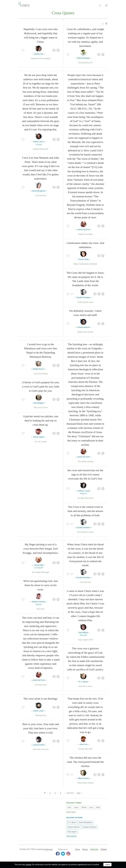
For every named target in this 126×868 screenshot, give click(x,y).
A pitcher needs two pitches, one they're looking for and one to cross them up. (41, 420)
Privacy (85, 849)
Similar (84, 461)
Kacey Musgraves (86, 822)
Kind (41, 196)
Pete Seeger (45, 572)
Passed (91, 783)
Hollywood (35, 58)
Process (81, 749)
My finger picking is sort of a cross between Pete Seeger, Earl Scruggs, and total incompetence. (41, 549)
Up (36, 441)
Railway (45, 374)
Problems (85, 532)
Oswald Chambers (89, 827)
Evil (79, 498)
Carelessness (84, 264)
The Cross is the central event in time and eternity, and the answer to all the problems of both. (85, 511)
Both (47, 149)
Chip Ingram (72, 832)
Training (81, 63)
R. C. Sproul (72, 822)
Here (34, 749)
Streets (80, 332)
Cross (86, 234)
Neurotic (91, 332)
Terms (77, 849)
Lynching (90, 461)
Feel (45, 196)
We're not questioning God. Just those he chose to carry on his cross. (41, 585)
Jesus (91, 302)
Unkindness (93, 264)
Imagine (85, 640)
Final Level (48, 849)
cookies (28, 865)
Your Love (45, 749)
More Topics (71, 812)
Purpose (85, 302)
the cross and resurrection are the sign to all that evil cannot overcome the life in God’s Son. (85, 474)
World (80, 302)
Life (81, 582)
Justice (90, 686)
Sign (82, 498)
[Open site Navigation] (106, 5)
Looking (44, 441)
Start (87, 749)
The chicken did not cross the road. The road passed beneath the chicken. (85, 762)
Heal (40, 685)
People (81, 234)
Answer (91, 532)
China (41, 58)
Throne (45, 408)
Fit (92, 63)
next (79, 793)
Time (79, 532)
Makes (76, 264)
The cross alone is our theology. (41, 699)
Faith (35, 408)
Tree (79, 461)
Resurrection (89, 498)
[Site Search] (100, 5)
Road (79, 783)
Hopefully (47, 58)
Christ (91, 640)
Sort (34, 572)
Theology (38, 715)
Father (84, 686)
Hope (80, 640)
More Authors (72, 836)
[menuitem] (103, 24)
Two (39, 441)
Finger (38, 572)
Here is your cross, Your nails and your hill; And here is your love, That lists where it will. (41, 728)
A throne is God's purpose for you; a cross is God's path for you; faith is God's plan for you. (41, 386)
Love (37, 196)
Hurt (36, 685)
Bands (42, 149)
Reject (91, 234)
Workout (87, 63)
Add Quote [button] (94, 849)
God (38, 609)
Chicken (85, 783)
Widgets (104, 849)
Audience (36, 149)
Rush (91, 749)
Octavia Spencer (74, 827)
